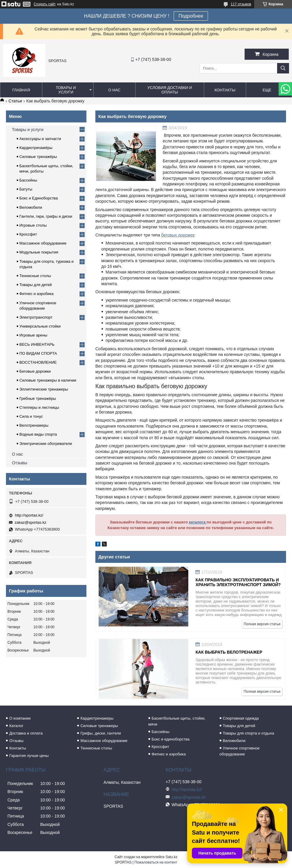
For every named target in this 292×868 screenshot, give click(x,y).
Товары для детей (36, 285)
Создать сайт (45, 4)
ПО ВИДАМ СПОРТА (38, 353)
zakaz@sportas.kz (30, 522)
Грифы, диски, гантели (101, 733)
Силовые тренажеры (99, 726)
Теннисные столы (35, 276)
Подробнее (191, 16)
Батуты (26, 189)
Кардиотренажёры (36, 148)
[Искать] (283, 68)
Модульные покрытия (39, 252)
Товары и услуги (66, 90)
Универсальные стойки (40, 326)
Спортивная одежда (241, 718)
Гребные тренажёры (38, 398)
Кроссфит (28, 234)
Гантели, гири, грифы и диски (46, 216)
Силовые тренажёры (38, 157)
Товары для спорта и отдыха (248, 733)
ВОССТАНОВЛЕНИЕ (38, 362)
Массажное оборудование (43, 243)
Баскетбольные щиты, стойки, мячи (177, 721)
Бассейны (28, 180)
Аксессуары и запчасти (40, 139)
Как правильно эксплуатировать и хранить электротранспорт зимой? (238, 582)
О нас (114, 90)
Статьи (15, 101)
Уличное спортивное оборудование (240, 751)
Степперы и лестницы (39, 407)
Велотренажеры (34, 425)
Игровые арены (33, 335)
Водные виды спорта (38, 434)
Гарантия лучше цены (29, 756)
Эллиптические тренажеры (44, 389)
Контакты (225, 90)
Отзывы (20, 463)
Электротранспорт (36, 317)
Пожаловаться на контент (156, 862)
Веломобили (31, 207)
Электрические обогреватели (46, 444)
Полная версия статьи (262, 624)
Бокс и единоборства (171, 739)
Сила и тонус (31, 416)
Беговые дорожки (35, 371)
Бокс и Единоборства (39, 198)
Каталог (16, 726)
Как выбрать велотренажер (229, 652)
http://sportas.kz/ (29, 515)
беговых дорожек (178, 235)
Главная (21, 90)
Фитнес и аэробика (36, 294)
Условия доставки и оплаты (170, 90)
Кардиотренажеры (97, 718)
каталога (198, 522)
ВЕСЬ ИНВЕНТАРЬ (37, 344)
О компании (20, 718)
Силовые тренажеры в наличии (48, 380)
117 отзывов (241, 4)
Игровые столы (33, 225)
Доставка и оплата (26, 733)
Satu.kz (171, 857)
